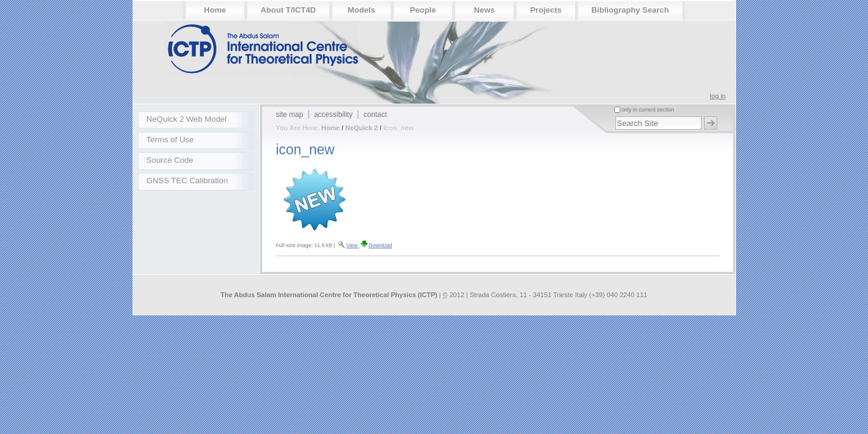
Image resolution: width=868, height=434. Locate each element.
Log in (718, 96)
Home (215, 10)
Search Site (613, 114)
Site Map (290, 115)
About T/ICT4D (288, 10)
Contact (375, 115)
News (484, 10)
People (423, 10)
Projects (546, 10)
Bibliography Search (630, 10)
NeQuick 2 (362, 128)
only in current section (647, 110)
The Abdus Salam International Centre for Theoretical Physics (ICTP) (329, 295)
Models (362, 10)
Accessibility (333, 115)
